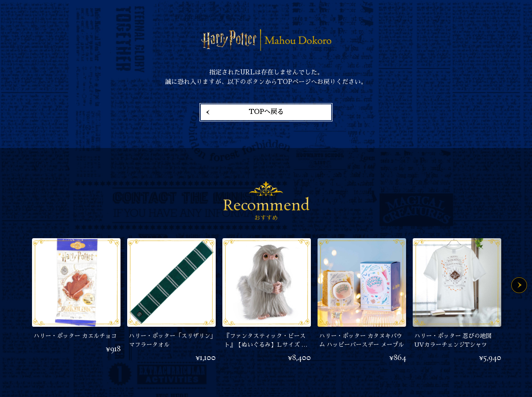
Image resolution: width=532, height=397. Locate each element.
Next (519, 285)
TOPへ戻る (266, 112)
